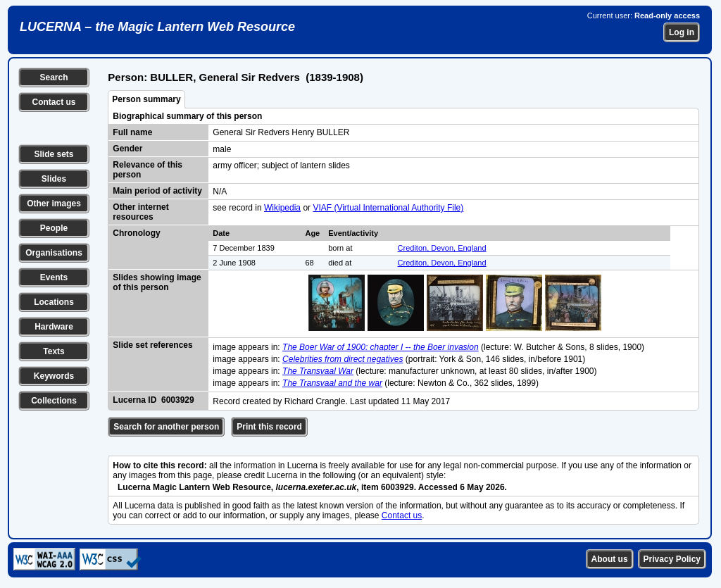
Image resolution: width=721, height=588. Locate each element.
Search (54, 77)
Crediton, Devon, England (442, 248)
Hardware (54, 327)
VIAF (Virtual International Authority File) (388, 208)
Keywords (54, 376)
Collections (54, 401)
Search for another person (166, 427)
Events (54, 277)
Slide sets (54, 154)
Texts (54, 351)
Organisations (54, 253)
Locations (54, 302)
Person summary (146, 99)
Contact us (54, 102)
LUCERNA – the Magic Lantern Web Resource (157, 27)
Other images (54, 204)
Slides (54, 179)
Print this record (269, 427)
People (54, 228)
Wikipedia (282, 208)
